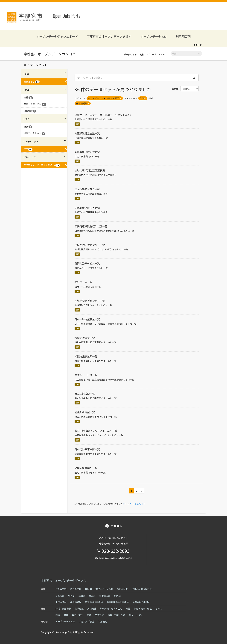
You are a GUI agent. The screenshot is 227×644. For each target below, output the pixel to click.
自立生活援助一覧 (85, 394)
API (124, 504)
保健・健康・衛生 (143, 608)
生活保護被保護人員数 (87, 189)
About (162, 54)
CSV (77, 124)
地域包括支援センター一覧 (90, 245)
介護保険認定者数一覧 (87, 133)
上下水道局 (61, 602)
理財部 (88, 589)
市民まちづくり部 (104, 589)
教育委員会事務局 (94, 602)
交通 (89, 615)
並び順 (175, 89)
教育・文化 (77, 615)
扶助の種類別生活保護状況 (90, 170)
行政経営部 (61, 589)
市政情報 (99, 615)
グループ (152, 54)
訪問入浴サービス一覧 (87, 263)
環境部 (71, 596)
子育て (159, 608)
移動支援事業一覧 (85, 338)
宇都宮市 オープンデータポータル (64, 580)
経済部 (82, 596)
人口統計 (92, 608)
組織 (142, 54)
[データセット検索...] (132, 78)
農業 (66, 615)
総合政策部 (76, 589)
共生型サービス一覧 (86, 375)
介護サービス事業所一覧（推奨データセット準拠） (104, 115)
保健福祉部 (122, 589)
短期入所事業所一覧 (86, 468)
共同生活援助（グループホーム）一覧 (96, 431)
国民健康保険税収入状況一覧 (91, 226)
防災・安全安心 (63, 608)
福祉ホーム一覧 (83, 282)
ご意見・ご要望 (87, 621)
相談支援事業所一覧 (86, 356)
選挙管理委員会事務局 (118, 602)
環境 (58, 615)
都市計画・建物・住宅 (111, 608)
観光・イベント (137, 615)
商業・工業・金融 (116, 615)
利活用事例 (183, 36)
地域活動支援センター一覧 (90, 301)
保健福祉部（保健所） (143, 589)
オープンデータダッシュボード (57, 36)
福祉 (128, 608)
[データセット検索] (186, 53)
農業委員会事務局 (141, 602)
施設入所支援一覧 (85, 412)
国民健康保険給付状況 (87, 152)
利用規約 (103, 621)
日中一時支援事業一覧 (87, 319)
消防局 (117, 596)
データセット (130, 54)
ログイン (198, 45)
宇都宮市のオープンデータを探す (109, 36)
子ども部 (60, 596)
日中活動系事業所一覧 (87, 449)
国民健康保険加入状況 (87, 208)
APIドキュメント (137, 504)
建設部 (92, 596)
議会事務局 (76, 602)
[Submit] (199, 53)
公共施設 (79, 608)
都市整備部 (105, 596)
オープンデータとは (154, 36)
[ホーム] (25, 65)
